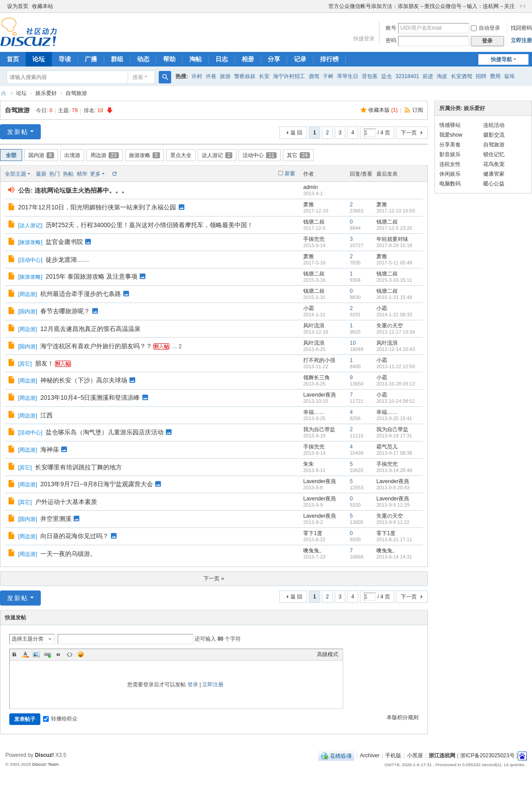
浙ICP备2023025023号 (487, 756)
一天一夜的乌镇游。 (68, 554)
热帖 (68, 174)
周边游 (105, 155)
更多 (95, 174)
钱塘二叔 (314, 222)
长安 (264, 76)
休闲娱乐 (450, 174)
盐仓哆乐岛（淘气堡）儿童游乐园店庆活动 (105, 432)
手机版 (393, 756)
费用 (495, 76)
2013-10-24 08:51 (396, 401)
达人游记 (217, 155)
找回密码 (521, 28)
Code (70, 654)
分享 (274, 59)
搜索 (138, 77)
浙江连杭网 (4, 93)
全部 (11, 155)
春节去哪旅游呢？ (65, 311)
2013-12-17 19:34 (396, 332)
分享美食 (450, 145)
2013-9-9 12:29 (393, 505)
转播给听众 (60, 719)
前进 (428, 76)
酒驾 (314, 76)
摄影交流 (494, 135)
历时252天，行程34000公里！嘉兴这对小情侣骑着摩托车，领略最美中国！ (149, 225)
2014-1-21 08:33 (394, 315)
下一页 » (214, 578)
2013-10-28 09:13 (396, 384)
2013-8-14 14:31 (394, 557)
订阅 (418, 110)
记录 (300, 59)
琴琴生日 (348, 76)
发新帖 (18, 132)
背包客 (370, 76)
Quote (59, 654)
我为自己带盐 (319, 429)
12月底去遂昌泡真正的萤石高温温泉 (90, 329)
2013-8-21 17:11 (394, 539)
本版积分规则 (403, 717)
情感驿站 (450, 125)
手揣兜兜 (314, 239)
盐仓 (387, 76)
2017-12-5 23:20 (394, 228)
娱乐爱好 (46, 93)
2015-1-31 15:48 (394, 297)
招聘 (481, 76)
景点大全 (181, 155)
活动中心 (259, 155)
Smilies (81, 654)
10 (353, 343)
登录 (193, 685)
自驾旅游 (76, 93)
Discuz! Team (45, 764)
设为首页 (18, 6)
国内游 (41, 155)
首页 (13, 59)
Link (47, 654)
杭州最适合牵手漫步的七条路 (81, 294)
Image (36, 654)
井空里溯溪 (56, 519)
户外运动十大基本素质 (66, 502)
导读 (65, 59)
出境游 (72, 155)
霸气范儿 (387, 447)
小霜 (309, 308)
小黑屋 (415, 756)
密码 (391, 40)
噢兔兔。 (314, 551)
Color (25, 654)
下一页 (409, 133)
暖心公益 (494, 184)
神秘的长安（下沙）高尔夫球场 (84, 380)
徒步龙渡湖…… (67, 260)
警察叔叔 (245, 76)
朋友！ (44, 363)
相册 (248, 59)
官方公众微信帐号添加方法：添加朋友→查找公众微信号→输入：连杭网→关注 (422, 6)
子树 (328, 76)
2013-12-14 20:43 (396, 349)
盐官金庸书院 (64, 242)
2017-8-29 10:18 (394, 245)
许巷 (211, 76)
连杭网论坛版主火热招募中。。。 (81, 190)
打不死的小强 (319, 360)
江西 (47, 415)
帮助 (169, 59)
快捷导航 (501, 59)
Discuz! (45, 755)
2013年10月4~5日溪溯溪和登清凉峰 (90, 397)
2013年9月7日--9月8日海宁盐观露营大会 (97, 484)
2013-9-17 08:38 (394, 453)
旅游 (225, 76)
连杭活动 (494, 125)
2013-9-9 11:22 (393, 522)
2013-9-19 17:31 (394, 436)
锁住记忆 (494, 154)
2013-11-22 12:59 (396, 366)
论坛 (39, 59)
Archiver (370, 756)
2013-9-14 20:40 (394, 470)
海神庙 (50, 449)
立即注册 (521, 40)
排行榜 (329, 59)
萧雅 (309, 205)
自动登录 (485, 28)
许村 (197, 76)
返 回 (296, 133)
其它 (298, 155)
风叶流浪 (314, 326)
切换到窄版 (523, 6)
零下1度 (313, 533)
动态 (143, 59)
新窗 (290, 173)
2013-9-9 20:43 (393, 488)
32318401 (407, 76)
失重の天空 (390, 326)
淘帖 (196, 59)
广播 (91, 59)
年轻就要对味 (392, 239)
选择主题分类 (27, 639)
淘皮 (442, 76)
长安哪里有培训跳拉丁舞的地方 (78, 467)
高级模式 (328, 654)
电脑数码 (450, 184)
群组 (117, 59)
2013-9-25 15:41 (394, 418)
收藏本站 (43, 6)
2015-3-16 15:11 (394, 280)
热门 (55, 174)
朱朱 (309, 464)
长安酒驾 (462, 76)
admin (311, 187)
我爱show (451, 135)
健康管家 (494, 174)
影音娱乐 (450, 154)
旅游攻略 (145, 155)
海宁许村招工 (289, 76)
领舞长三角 (317, 378)
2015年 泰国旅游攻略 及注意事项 (92, 276)
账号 (391, 28)
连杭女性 (450, 164)
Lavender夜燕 (320, 395)
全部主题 (16, 174)
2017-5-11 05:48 (394, 263)
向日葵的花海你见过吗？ (74, 536)
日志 (222, 59)
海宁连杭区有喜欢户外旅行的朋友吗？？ (96, 346)
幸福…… (314, 412)
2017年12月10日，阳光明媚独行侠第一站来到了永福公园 (97, 207)
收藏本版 (383, 110)
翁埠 (509, 76)
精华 (82, 174)
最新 (41, 174)
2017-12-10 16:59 (396, 211)
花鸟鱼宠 (494, 164)
